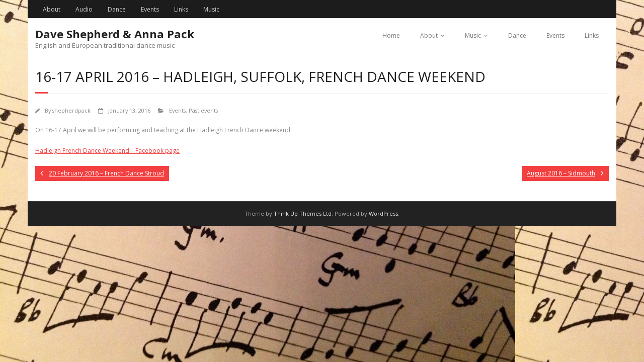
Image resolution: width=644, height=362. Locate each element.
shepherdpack (71, 110)
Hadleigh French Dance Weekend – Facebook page (107, 151)
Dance (117, 9)
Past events (203, 110)
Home (391, 35)
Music (211, 9)
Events (150, 9)
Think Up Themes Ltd (303, 213)
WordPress (383, 213)
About (52, 9)
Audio (84, 9)
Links (181, 9)
